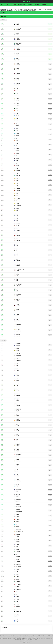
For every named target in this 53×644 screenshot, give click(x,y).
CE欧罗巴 (17, 484)
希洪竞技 (17, 419)
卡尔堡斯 (17, 271)
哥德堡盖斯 (18, 170)
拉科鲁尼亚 (18, 396)
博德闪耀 (17, 615)
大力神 (17, 474)
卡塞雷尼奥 (18, 535)
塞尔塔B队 (18, 541)
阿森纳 (17, 246)
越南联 (2, 75)
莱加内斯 (17, 436)
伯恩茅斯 (17, 226)
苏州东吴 (17, 68)
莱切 (16, 139)
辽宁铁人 (17, 95)
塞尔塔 (17, 379)
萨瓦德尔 (17, 451)
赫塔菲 (17, 369)
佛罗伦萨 (17, 149)
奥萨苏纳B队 (18, 520)
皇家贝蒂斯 (18, 384)
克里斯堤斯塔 (18, 324)
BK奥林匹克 (18, 316)
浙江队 (17, 93)
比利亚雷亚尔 (18, 344)
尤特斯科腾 (18, 299)
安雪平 (17, 289)
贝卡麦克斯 (18, 73)
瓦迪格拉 (17, 33)
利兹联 (17, 211)
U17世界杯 (13, 4)
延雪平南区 (18, 329)
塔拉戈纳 (17, 476)
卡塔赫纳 (17, 479)
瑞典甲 (2, 261)
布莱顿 (17, 254)
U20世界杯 (30, 4)
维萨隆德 (17, 296)
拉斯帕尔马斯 (18, 409)
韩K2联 (2, 55)
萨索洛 (17, 130)
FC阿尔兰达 (18, 286)
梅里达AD (17, 521)
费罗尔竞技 (18, 501)
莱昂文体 (17, 429)
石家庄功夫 (18, 83)
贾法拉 (17, 279)
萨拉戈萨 (17, 411)
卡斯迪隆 (17, 416)
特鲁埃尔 (17, 471)
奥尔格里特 (18, 190)
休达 (16, 441)
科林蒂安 (17, 560)
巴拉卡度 (17, 540)
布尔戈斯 (17, 431)
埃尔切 (17, 366)
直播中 (50, 24)
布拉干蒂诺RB (18, 566)
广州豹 (17, 88)
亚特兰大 (17, 150)
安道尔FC (17, 439)
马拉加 (17, 404)
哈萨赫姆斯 (18, 326)
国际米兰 (17, 160)
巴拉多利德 (18, 394)
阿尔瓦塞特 (18, 444)
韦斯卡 (17, 414)
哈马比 (17, 184)
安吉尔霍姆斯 (18, 331)
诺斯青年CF (18, 496)
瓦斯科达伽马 (18, 565)
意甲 (2, 120)
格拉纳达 (17, 401)
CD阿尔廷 (17, 526)
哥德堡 (17, 194)
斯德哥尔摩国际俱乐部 (20, 269)
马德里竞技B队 (18, 489)
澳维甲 (2, 581)
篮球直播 (44, 4)
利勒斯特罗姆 (18, 612)
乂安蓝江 (17, 75)
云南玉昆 (17, 63)
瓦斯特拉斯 (18, 175)
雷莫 (16, 555)
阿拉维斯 (17, 389)
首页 (2, 4)
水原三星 (17, 570)
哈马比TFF (18, 291)
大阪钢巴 (17, 25)
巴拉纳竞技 (18, 556)
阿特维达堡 (18, 334)
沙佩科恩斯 (18, 551)
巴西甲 (2, 551)
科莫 (16, 155)
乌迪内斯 (17, 135)
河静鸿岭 (17, 78)
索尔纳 (17, 185)
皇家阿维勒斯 (18, 506)
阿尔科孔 (17, 456)
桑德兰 (17, 219)
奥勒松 (17, 602)
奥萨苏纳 (17, 371)
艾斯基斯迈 (18, 321)
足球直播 (37, 4)
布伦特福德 (18, 236)
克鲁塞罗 (17, 550)
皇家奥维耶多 (18, 361)
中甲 (2, 70)
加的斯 (17, 434)
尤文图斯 (17, 125)
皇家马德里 (18, 354)
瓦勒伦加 (17, 597)
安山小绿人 (18, 60)
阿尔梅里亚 (18, 421)
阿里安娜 (17, 311)
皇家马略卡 (18, 359)
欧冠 (7, 4)
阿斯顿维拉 (18, 231)
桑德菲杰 (17, 605)
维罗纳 (17, 119)
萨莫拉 (17, 546)
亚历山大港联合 (19, 43)
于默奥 (17, 259)
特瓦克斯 (17, 304)
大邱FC (17, 58)
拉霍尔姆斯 (18, 336)
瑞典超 (2, 170)
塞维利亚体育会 (19, 454)
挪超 (2, 586)
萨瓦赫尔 (17, 38)
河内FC (17, 113)
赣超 (2, 110)
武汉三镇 (17, 100)
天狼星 (17, 169)
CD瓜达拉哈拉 (18, 530)
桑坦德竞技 (18, 406)
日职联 (2, 25)
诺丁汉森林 (18, 224)
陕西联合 (17, 70)
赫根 (16, 200)
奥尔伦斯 (17, 515)
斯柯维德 (17, 309)
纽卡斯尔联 (18, 241)
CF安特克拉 (18, 494)
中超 (2, 50)
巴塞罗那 (17, 351)
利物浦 (17, 234)
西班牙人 (17, 374)
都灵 (16, 124)
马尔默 (17, 174)
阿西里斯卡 (18, 266)
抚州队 (17, 108)
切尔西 (17, 221)
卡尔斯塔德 (18, 261)
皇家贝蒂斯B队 (18, 481)
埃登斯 (17, 466)
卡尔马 (17, 179)
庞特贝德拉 (18, 505)
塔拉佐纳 (17, 449)
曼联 (16, 256)
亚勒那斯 (17, 545)
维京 (16, 592)
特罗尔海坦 (18, 306)
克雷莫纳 (17, 154)
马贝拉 (17, 469)
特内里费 (17, 516)
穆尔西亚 (17, 464)
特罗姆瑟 (17, 600)
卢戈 (16, 525)
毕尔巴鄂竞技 (18, 356)
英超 (2, 210)
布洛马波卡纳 (18, 206)
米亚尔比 (17, 195)
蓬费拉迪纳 (18, 510)
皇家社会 (17, 376)
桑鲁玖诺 (17, 459)
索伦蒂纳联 (18, 274)
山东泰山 (17, 98)
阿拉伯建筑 (18, 30)
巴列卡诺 (17, 391)
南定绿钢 (17, 115)
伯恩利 (17, 249)
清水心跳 (17, 23)
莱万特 (17, 386)
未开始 (50, 64)
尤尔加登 (17, 204)
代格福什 (17, 180)
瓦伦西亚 (17, 349)
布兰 (16, 617)
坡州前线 (17, 575)
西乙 (2, 396)
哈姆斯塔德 (18, 189)
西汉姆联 (17, 209)
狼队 (16, 251)
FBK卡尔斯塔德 (19, 284)
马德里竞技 (18, 345)
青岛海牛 (17, 48)
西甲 (2, 345)
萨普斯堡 (17, 620)
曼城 (16, 229)
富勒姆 (17, 239)
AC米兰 (17, 164)
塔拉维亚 (17, 536)
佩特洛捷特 (18, 40)
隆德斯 (17, 319)
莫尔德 (17, 622)
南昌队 (17, 110)
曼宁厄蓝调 (18, 581)
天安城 (17, 571)
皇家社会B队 (18, 446)
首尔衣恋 (17, 53)
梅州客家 (17, 85)
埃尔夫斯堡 (18, 199)
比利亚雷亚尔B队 (19, 461)
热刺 (16, 214)
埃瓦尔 (17, 424)
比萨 (16, 145)
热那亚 (17, 140)
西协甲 (2, 451)
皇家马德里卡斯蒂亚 (19, 531)
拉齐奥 (17, 144)
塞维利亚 (17, 381)
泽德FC (17, 35)
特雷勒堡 (17, 301)
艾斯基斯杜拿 (18, 294)
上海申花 (17, 103)
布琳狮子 (17, 580)
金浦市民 (17, 576)
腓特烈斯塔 (18, 607)
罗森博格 (17, 586)
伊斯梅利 (17, 45)
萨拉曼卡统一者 (19, 499)
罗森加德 (17, 314)
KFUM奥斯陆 (18, 585)
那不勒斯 (17, 134)
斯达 (16, 595)
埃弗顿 (17, 216)
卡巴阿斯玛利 (18, 28)
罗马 (16, 120)
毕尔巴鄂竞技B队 (19, 511)
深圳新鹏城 (18, 105)
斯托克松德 (18, 264)
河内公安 (17, 80)
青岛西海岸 (18, 65)
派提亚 (17, 276)
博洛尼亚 (17, 159)
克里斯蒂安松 (18, 590)
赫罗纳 (17, 364)
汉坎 (16, 610)
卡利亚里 (17, 165)
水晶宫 (17, 244)
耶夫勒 (17, 281)
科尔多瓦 (17, 426)
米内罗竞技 (18, 561)
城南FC (17, 55)
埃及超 (2, 30)
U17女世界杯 (22, 4)
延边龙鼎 (17, 90)
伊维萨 (17, 486)
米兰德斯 (17, 399)
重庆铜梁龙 (18, 50)
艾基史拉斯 (18, 491)
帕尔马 (17, 129)
